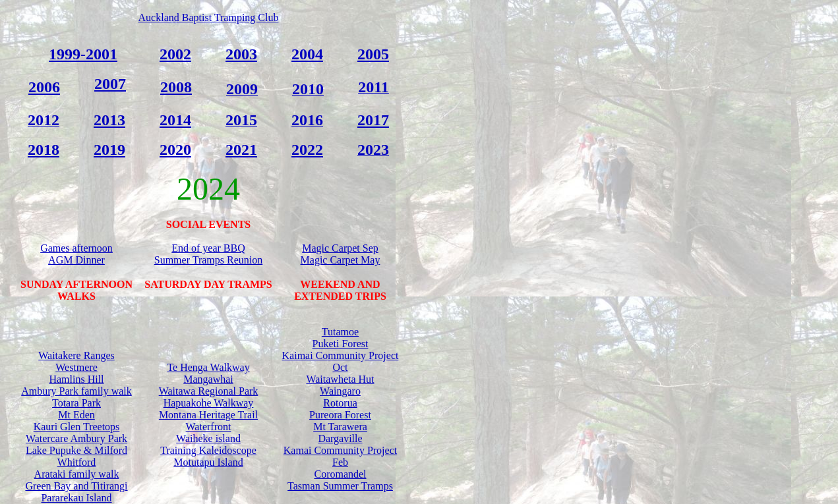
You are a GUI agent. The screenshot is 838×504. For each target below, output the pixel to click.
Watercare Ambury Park (76, 438)
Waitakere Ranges (76, 355)
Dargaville (340, 438)
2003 (241, 54)
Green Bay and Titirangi (76, 486)
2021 (241, 150)
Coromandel (340, 474)
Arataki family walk (77, 474)
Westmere (76, 367)
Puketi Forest (341, 344)
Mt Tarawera (340, 427)
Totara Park (76, 403)
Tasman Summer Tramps (340, 486)
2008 (176, 87)
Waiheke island (208, 438)
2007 (110, 84)
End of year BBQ (208, 248)
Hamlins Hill (76, 379)
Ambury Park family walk (76, 391)
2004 (307, 54)
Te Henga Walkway (208, 367)
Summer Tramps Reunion (208, 260)
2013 (109, 120)
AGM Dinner (76, 260)
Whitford (77, 462)
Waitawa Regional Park (209, 391)
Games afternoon (76, 248)
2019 (109, 150)
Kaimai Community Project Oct (341, 361)
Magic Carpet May (341, 260)
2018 (44, 150)
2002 (175, 54)
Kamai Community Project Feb (340, 456)
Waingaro (340, 391)
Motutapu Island (208, 462)
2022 (307, 150)
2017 (373, 120)
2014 (175, 120)
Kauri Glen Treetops (77, 427)
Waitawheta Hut (340, 379)
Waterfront (209, 427)
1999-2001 (83, 54)
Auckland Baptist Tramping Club (209, 17)
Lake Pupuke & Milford (76, 450)
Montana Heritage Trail (208, 415)
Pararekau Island (76, 498)
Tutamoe (340, 332)
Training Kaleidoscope (208, 450)
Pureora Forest (340, 415)
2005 (373, 54)
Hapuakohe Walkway (209, 403)
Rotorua (340, 403)
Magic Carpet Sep (340, 248)
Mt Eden (76, 415)
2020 (175, 150)
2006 (44, 87)
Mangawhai (208, 379)
